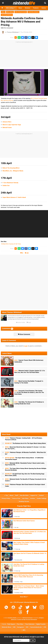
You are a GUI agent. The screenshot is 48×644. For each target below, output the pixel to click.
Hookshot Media (12, 618)
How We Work (24, 495)
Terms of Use (16, 498)
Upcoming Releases (7, 15)
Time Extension (30, 624)
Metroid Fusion (7, 128)
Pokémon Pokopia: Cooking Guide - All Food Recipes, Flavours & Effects (24, 439)
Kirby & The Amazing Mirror (11, 168)
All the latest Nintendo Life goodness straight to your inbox (24, 637)
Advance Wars (7, 122)
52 (28, 253)
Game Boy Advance (33, 12)
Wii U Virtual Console (21, 12)
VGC (27, 627)
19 (11, 375)
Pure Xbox (20, 624)
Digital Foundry (41, 624)
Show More (24, 597)
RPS (24, 630)
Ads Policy (25, 498)
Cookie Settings (42, 498)
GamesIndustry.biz (36, 627)
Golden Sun (6, 186)
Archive (33, 498)
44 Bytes (41, 618)
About (11, 495)
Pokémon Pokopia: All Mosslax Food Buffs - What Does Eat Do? (25, 453)
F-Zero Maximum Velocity (10, 183)
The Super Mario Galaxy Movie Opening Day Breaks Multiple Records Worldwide (26, 469)
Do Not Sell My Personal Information (27, 620)
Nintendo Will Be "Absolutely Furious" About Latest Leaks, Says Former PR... (25, 464)
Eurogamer (21, 627)
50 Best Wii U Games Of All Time (11, 244)
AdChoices (14, 620)
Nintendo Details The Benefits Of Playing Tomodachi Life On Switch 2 (26, 480)
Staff (17, 495)
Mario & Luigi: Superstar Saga (12, 125)
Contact (41, 495)
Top (6, 495)
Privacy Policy (6, 498)
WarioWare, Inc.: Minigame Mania (13, 171)
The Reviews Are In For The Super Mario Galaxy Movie (25, 443)
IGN (14, 627)
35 (11, 406)
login (26, 346)
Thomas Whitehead (13, 32)
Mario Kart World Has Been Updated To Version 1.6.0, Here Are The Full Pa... (25, 448)
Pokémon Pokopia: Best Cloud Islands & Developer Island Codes (25, 485)
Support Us (34, 495)
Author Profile (20, 323)
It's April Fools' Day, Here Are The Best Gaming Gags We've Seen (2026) (25, 475)
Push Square (11, 624)
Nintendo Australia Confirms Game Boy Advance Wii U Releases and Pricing (22, 22)
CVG (45, 627)
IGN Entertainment (28, 618)
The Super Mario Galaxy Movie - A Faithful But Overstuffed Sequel (24, 459)
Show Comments (24, 334)
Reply (29, 323)
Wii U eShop (10, 12)
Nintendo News (7, 627)
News (3, 12)
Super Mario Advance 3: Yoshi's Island (14, 197)
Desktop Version (24, 501)
